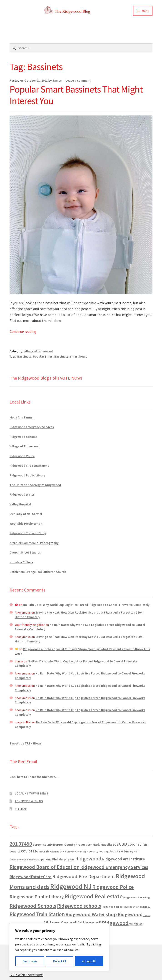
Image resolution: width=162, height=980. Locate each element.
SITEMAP (21, 809)
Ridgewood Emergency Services (32, 427)
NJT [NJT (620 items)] (136, 851)
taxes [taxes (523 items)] (147, 915)
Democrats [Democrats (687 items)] (42, 851)
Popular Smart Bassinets (51, 356)
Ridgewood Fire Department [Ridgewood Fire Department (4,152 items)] (84, 876)
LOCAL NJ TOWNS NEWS (31, 793)
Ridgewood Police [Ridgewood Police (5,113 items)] (113, 887)
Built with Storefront (26, 975)
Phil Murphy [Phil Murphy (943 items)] (61, 859)
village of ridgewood (38, 351)
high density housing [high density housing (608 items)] (96, 851)
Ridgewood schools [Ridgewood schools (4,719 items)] (79, 906)
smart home (79, 356)
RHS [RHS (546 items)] (72, 859)
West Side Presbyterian (26, 524)
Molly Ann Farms (21, 417)
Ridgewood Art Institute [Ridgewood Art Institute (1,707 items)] (124, 859)
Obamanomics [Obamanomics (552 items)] (18, 859)
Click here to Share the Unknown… (34, 777)
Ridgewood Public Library (27, 475)
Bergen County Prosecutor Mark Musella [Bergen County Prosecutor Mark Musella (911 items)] (82, 845)
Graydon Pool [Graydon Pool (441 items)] (74, 852)
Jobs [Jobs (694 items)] (113, 851)
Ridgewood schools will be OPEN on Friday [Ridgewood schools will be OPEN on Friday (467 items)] (126, 907)
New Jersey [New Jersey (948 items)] (125, 851)
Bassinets (24, 356)
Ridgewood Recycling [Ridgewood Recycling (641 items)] (137, 897)
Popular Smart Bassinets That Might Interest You (76, 95)
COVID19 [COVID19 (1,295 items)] (28, 851)
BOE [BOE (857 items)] (115, 845)
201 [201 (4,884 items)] (14, 844)
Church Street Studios (25, 552)
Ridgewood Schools (23, 437)
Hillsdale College (21, 562)
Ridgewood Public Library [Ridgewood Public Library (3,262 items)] (37, 897)
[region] (59, 947)
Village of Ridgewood (25, 446)
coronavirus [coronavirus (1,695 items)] (138, 844)
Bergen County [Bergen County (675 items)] (43, 845)
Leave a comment (78, 80)
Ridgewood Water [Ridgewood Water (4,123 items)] (85, 914)
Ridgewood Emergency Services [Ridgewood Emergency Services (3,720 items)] (114, 867)
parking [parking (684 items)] (46, 859)
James (57, 80)
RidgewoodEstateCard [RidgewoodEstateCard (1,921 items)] (31, 877)
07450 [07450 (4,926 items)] (25, 844)
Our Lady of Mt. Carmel (26, 514)
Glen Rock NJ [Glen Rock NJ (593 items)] (58, 851)
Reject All (60, 961)
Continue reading (23, 331)
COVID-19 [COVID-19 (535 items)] (15, 852)
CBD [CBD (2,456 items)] (123, 844)
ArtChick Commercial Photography (34, 543)
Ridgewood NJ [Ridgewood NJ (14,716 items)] (71, 886)
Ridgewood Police (22, 456)
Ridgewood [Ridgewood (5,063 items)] (88, 858)
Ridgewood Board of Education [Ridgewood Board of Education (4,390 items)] (45, 867)
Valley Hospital (20, 504)
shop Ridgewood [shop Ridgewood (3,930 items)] (124, 914)
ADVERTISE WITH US (29, 801)
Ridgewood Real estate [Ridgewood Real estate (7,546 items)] (94, 896)
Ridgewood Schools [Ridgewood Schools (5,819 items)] (33, 906)
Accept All (89, 961)
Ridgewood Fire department (29, 466)
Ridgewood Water (22, 494)
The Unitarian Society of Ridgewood (35, 485)
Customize (30, 961)
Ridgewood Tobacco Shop (28, 533)
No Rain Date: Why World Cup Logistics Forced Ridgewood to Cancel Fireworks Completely (86, 605)
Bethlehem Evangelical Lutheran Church (38, 572)
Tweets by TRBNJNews (26, 743)
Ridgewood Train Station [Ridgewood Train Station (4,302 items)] (37, 914)
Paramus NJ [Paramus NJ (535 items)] (34, 860)
